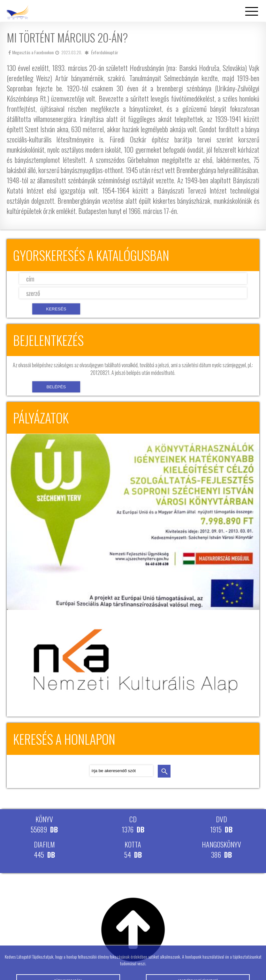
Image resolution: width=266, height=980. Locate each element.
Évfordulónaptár (105, 52)
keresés (164, 771)
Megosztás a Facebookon (31, 52)
